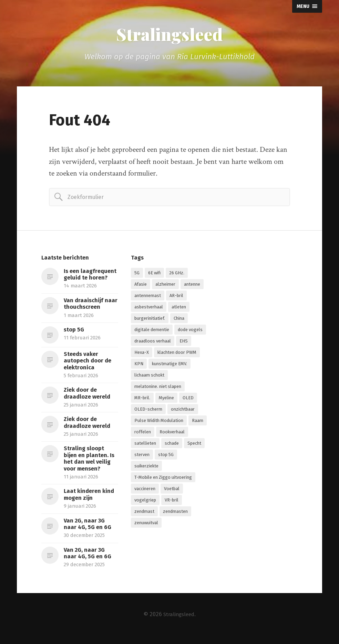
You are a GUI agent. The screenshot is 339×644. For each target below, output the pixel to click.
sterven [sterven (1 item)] (142, 456)
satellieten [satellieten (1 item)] (145, 445)
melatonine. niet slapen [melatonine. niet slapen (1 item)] (158, 388)
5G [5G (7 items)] (137, 275)
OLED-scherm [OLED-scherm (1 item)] (148, 411)
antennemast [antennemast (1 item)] (148, 297)
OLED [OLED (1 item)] (188, 399)
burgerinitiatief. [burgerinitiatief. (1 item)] (150, 320)
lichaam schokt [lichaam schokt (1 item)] (149, 377)
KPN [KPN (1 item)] (139, 365)
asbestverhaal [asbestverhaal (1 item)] (149, 309)
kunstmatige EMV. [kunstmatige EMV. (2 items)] (169, 365)
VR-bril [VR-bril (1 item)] (172, 502)
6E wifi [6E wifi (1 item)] (154, 275)
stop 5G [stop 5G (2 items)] (166, 456)
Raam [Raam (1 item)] (198, 422)
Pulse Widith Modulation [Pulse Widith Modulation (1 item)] (159, 422)
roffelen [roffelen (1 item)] (143, 434)
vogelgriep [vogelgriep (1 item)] (145, 502)
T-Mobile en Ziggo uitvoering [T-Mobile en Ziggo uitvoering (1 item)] (163, 479)
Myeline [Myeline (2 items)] (166, 399)
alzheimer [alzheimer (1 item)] (165, 286)
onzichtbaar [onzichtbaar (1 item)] (183, 411)
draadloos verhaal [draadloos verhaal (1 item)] (153, 343)
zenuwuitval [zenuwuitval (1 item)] (146, 524)
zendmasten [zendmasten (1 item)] (175, 513)
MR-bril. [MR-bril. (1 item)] (142, 399)
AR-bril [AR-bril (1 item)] (176, 297)
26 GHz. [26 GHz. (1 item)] (177, 275)
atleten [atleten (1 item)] (179, 309)
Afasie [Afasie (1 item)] (141, 286)
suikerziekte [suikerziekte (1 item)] (146, 468)
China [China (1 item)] (179, 320)
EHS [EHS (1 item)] (184, 343)
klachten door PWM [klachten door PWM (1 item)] (177, 354)
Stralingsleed (169, 35)
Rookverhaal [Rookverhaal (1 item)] (172, 434)
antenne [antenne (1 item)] (192, 286)
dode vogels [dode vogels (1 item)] (190, 331)
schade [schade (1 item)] (172, 445)
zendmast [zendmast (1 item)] (144, 513)
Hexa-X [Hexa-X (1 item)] (142, 354)
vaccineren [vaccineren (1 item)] (145, 490)
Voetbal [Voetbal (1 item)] (172, 490)
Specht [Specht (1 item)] (194, 445)
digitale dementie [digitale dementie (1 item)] (152, 331)
